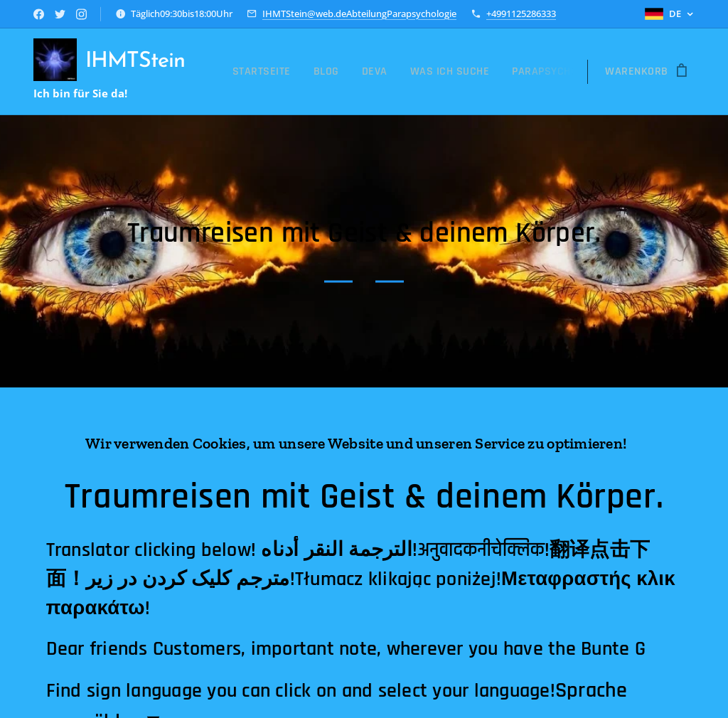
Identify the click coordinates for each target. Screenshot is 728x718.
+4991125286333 (521, 14)
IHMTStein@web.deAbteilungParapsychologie (359, 14)
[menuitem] (266, 72)
